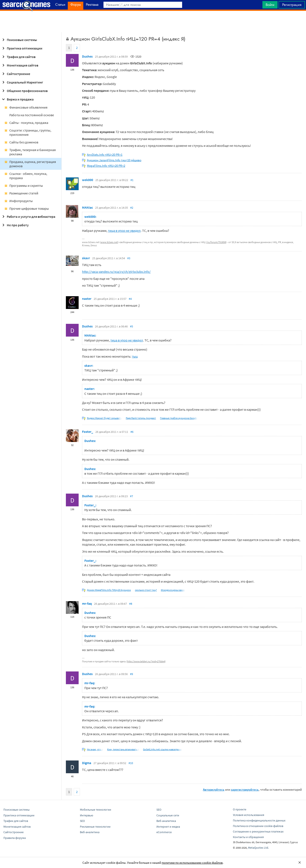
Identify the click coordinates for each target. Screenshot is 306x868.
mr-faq (87, 603)
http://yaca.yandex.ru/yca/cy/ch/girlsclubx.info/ (116, 272)
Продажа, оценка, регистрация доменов (30, 164)
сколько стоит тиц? (146, 590)
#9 (132, 674)
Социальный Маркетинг (22, 82)
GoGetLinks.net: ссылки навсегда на (162, 749)
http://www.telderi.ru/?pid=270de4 (146, 661)
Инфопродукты (18, 201)
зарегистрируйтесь (245, 789)
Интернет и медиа (168, 827)
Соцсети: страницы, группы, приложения (28, 132)
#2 (132, 208)
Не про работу (15, 225)
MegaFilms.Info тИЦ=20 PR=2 (106, 166)
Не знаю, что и (95, 749)
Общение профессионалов (24, 91)
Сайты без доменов (21, 142)
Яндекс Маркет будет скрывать (104, 418)
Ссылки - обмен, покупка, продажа (26, 176)
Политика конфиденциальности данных (259, 820)
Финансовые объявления (26, 107)
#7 (132, 496)
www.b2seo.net (109, 242)
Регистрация (292, 5)
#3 (129, 258)
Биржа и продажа (17, 99)
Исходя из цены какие (173, 590)
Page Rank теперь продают (141, 418)
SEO (82, 821)
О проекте (240, 809)
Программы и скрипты (24, 185)
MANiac (87, 207)
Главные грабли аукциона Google (179, 418)
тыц (135, 356)
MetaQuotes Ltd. (258, 848)
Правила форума (15, 838)
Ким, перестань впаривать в (123, 749)
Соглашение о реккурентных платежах (258, 831)
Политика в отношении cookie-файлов (258, 826)
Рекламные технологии (95, 827)
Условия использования (249, 815)
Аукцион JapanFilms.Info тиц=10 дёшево (114, 160)
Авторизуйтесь (214, 789)
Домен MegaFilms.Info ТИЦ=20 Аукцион (109, 590)
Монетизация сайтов (20, 65)
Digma (87, 763)
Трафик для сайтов (18, 57)
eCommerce (164, 832)
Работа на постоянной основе (32, 115)
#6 (132, 432)
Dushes (87, 56)
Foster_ (88, 432)
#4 (130, 299)
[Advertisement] (153, 21)
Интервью (86, 815)
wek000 (88, 180)
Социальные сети (168, 815)
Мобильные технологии (96, 810)
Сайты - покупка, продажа (26, 123)
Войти (270, 5)
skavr (86, 258)
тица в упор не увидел (124, 231)
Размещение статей (21, 193)
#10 (131, 763)
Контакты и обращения (248, 837)
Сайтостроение (16, 74)
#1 (132, 180)
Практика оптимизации (22, 48)
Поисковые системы (19, 40)
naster (87, 299)
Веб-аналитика (90, 832)
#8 (131, 604)
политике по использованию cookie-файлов (192, 863)
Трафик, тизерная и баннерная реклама (30, 152)
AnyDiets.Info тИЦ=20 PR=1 (105, 155)
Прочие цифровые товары (27, 208)
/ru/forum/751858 (216, 242)
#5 (132, 326)
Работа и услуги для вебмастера (28, 217)
